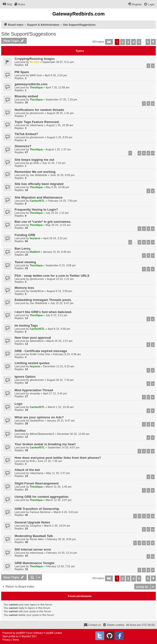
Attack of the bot (27, 470)
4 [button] (133, 42)
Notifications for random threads (39, 110)
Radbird (35, 252)
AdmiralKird (37, 341)
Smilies (20, 431)
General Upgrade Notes (32, 522)
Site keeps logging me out (34, 160)
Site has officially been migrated (39, 184)
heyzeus (35, 238)
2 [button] (122, 42)
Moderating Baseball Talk (34, 536)
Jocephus (35, 526)
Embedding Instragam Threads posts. (43, 300)
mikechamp (36, 125)
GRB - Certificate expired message (41, 351)
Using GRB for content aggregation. (42, 497)
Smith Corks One (40, 354)
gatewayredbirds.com (31, 84)
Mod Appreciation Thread (34, 390)
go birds (34, 163)
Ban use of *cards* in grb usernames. (43, 222)
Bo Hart (34, 62)
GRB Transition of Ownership (37, 509)
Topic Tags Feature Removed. (37, 122)
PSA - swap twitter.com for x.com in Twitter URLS (52, 276)
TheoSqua (36, 87)
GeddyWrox (37, 291)
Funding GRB (25, 235)
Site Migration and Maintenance (39, 197)
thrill (32, 461)
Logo (18, 404)
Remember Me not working (35, 172)
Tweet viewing (25, 262)
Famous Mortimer (40, 512)
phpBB (20, 633)
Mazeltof (26, 636)
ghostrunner (37, 113)
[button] (109, 42)
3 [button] (128, 42)
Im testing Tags (26, 326)
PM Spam (22, 72)
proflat (12, 636)
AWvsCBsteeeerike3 (42, 434)
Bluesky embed (26, 96)
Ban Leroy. (23, 249)
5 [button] (139, 42)
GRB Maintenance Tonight (34, 563)
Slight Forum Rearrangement (37, 483)
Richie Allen (37, 539)
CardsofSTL (37, 201)
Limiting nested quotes (32, 363)
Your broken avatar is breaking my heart (45, 444)
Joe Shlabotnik (38, 175)
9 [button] (148, 42)
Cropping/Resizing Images (35, 59)
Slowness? (23, 146)
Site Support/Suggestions (29, 34)
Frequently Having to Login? (36, 210)
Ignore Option (25, 377)
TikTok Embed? (26, 134)
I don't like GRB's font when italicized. (43, 312)
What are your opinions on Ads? (39, 417)
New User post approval (33, 338)
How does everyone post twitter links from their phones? (58, 458)
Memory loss (24, 288)
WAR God (36, 75)
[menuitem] (7, 4)
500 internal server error (33, 549)
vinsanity (35, 393)
